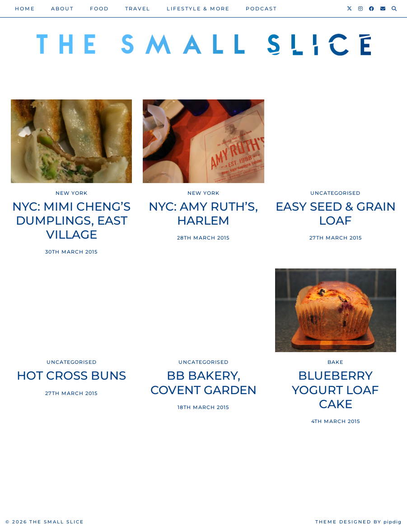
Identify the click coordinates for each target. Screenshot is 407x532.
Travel (138, 9)
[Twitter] (350, 9)
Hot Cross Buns (71, 376)
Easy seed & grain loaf (336, 214)
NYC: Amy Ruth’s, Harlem (203, 214)
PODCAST (261, 9)
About (62, 9)
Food (99, 9)
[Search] (395, 9)
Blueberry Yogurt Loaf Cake (335, 390)
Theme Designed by (358, 522)
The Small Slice (57, 522)
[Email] (383, 9)
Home (25, 9)
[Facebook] (372, 9)
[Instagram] (361, 9)
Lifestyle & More (198, 9)
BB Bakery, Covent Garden (203, 383)
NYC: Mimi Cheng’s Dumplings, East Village (71, 221)
